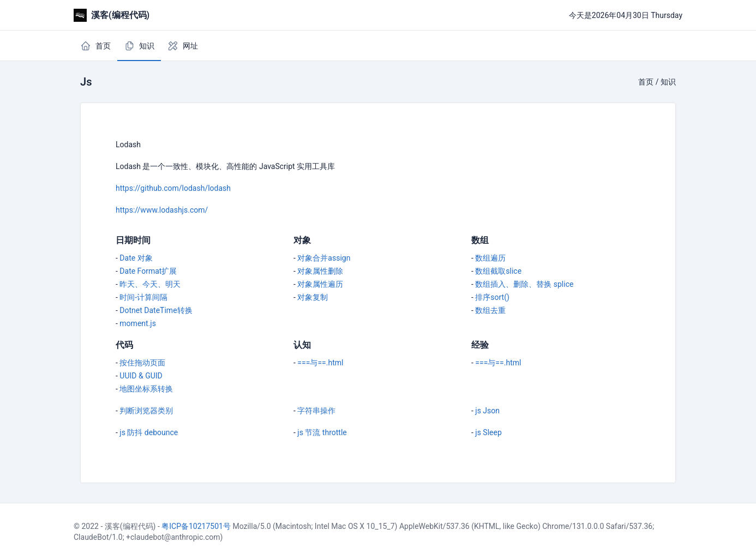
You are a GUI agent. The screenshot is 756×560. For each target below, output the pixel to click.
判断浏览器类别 (146, 411)
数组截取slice (498, 271)
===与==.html (320, 363)
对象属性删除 (320, 271)
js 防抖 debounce (149, 432)
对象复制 (313, 297)
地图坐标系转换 (146, 389)
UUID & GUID (141, 376)
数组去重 (490, 310)
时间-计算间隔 (143, 297)
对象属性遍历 (320, 284)
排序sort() (492, 297)
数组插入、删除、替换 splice (524, 284)
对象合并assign (324, 258)
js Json (487, 411)
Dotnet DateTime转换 (156, 310)
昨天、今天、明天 (150, 284)
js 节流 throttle (322, 432)
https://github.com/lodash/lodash (173, 188)
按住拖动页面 (142, 363)
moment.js (138, 323)
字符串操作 (316, 411)
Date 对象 (136, 258)
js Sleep (488, 432)
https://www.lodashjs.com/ (162, 210)
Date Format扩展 (148, 271)
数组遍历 (490, 258)
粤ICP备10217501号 (196, 526)
